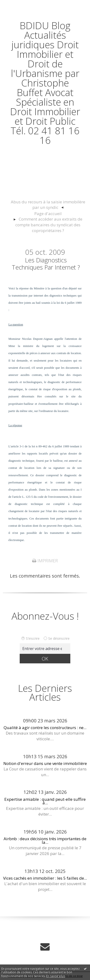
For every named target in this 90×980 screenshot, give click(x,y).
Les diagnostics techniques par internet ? (46, 264)
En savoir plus (56, 976)
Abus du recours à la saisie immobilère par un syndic (48, 205)
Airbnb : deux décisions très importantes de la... (45, 840)
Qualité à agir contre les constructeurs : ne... (45, 728)
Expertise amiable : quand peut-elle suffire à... (45, 801)
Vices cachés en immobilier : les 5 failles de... (45, 878)
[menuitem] (48, 205)
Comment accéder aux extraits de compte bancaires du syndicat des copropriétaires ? (49, 225)
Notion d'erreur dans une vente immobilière (45, 763)
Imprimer (45, 561)
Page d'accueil (48, 214)
